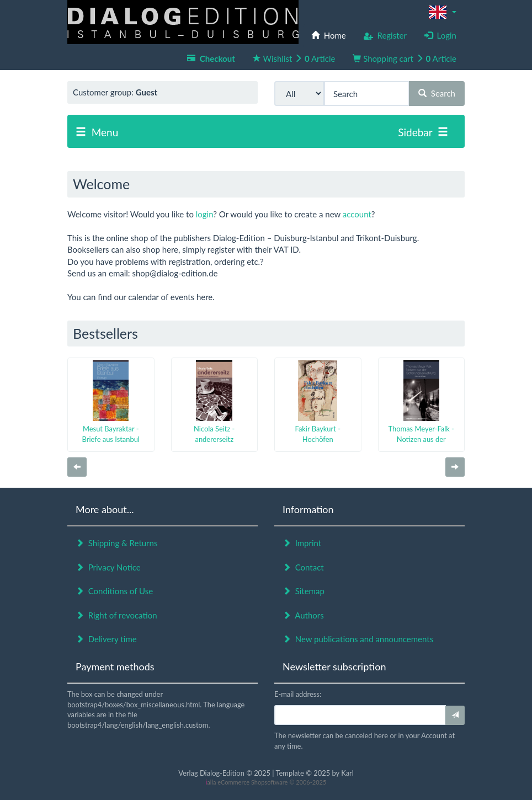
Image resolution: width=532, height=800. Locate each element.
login (204, 214)
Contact (303, 567)
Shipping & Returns (116, 543)
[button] (443, 12)
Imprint (302, 543)
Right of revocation (116, 615)
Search (437, 93)
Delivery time (106, 639)
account (357, 214)
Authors (303, 615)
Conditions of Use (114, 591)
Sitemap (304, 591)
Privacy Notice (108, 567)
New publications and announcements (358, 639)
